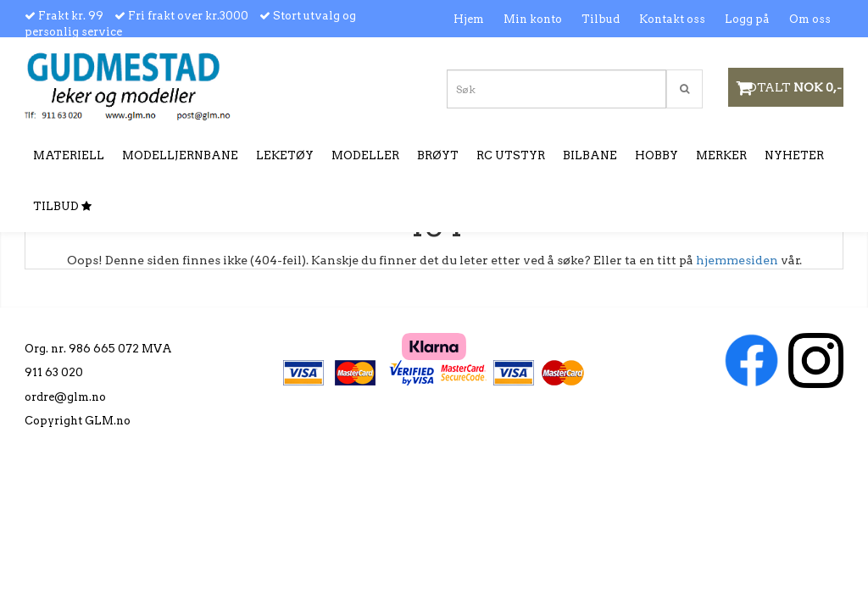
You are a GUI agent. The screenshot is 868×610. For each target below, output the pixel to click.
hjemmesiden (737, 260)
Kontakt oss (672, 19)
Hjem (469, 19)
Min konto (533, 19)
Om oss (810, 19)
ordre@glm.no (65, 397)
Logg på (747, 19)
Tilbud (601, 19)
